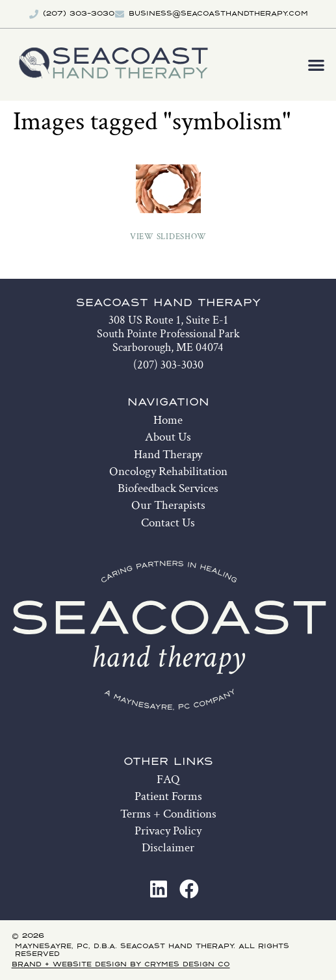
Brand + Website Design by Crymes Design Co (121, 964)
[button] (316, 65)
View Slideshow (168, 237)
